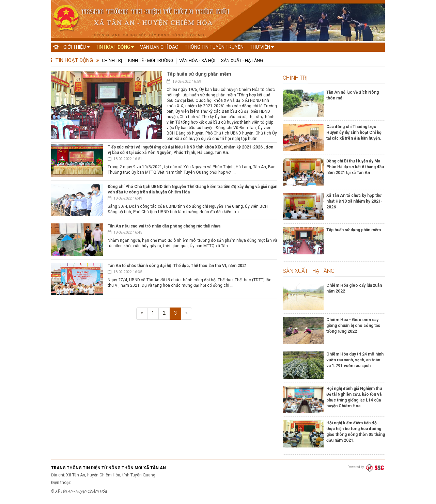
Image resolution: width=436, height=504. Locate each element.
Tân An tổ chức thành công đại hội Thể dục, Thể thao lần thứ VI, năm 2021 (177, 266)
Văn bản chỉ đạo (159, 47)
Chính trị (112, 60)
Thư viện (262, 47)
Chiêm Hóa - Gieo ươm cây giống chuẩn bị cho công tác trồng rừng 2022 (353, 326)
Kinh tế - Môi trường (151, 60)
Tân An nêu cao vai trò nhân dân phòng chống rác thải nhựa (164, 226)
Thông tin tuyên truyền (214, 47)
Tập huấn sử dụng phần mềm (199, 74)
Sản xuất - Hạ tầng (242, 60)
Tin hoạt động (115, 47)
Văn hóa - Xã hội (197, 60)
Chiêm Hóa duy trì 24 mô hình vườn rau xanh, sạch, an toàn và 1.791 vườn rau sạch (355, 360)
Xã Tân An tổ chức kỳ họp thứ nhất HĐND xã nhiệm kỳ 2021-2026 (354, 201)
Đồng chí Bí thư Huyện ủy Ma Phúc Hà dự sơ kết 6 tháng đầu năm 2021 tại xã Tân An (355, 167)
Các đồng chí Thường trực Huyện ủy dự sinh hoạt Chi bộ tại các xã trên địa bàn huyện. (354, 132)
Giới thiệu (76, 47)
